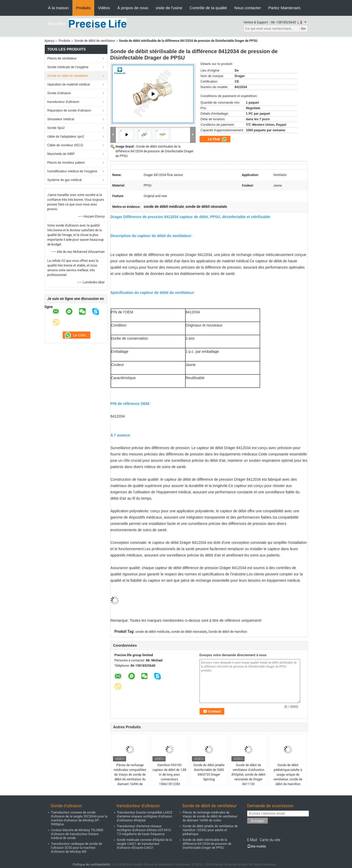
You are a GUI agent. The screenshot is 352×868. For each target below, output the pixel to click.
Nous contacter (248, 8)
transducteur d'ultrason (63, 102)
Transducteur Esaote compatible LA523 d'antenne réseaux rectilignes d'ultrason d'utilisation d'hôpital (145, 816)
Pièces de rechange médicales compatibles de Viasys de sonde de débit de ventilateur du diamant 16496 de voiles (130, 777)
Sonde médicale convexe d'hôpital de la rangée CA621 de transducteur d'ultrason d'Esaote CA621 (144, 844)
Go (303, 29)
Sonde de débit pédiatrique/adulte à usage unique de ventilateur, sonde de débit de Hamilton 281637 (288, 777)
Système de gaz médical (65, 180)
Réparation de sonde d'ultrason (69, 111)
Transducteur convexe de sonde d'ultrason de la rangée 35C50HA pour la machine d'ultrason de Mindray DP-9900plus (79, 818)
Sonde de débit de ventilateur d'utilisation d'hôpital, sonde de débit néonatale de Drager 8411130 (248, 775)
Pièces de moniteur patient (66, 163)
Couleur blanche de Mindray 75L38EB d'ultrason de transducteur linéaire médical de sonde (77, 834)
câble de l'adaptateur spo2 (66, 137)
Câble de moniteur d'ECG (65, 145)
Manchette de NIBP (61, 154)
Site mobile (257, 846)
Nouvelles (57, 24)
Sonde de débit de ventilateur (95, 41)
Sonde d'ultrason (59, 93)
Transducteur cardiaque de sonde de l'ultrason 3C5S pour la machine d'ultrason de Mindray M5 (77, 848)
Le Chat (218, 139)
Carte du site (270, 840)
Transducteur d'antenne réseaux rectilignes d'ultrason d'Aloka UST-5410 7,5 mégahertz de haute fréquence (144, 830)
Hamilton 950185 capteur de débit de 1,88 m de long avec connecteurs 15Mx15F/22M (170, 775)
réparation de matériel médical (69, 84)
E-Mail (252, 840)
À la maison (58, 8)
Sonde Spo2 (56, 128)
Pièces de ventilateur (62, 58)
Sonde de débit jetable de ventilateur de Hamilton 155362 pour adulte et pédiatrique (210, 830)
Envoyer (258, 821)
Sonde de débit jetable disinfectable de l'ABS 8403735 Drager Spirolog (209, 772)
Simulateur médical (61, 119)
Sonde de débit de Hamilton (228, 632)
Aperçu (49, 41)
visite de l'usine (169, 8)
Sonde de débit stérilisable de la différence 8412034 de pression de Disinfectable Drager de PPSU (155, 151)
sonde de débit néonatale (189, 632)
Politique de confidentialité (91, 865)
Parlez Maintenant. (285, 8)
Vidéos (104, 8)
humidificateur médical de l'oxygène (72, 171)
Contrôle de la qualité (208, 8)
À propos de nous (133, 8)
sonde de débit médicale (152, 632)
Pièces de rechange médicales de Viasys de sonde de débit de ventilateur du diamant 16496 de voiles (210, 816)
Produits (83, 8)
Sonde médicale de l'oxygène (68, 67)
